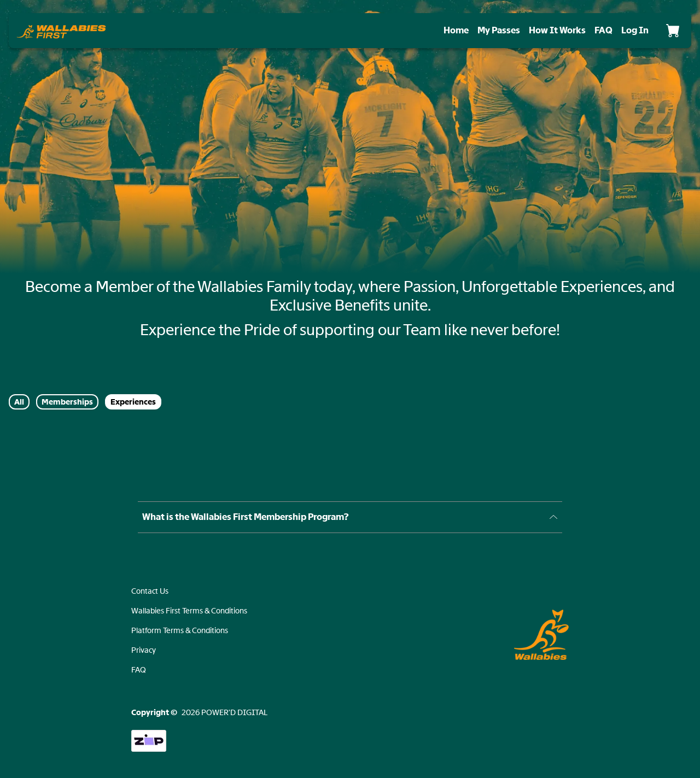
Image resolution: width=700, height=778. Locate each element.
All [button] (19, 402)
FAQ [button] (139, 670)
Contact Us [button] (150, 591)
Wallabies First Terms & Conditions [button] (189, 611)
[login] (635, 31)
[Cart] (673, 31)
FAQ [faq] (603, 30)
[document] (350, 309)
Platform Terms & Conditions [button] (180, 630)
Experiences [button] (133, 402)
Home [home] (456, 30)
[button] (61, 31)
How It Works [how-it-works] (557, 30)
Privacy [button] (144, 650)
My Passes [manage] (499, 30)
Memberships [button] (67, 402)
